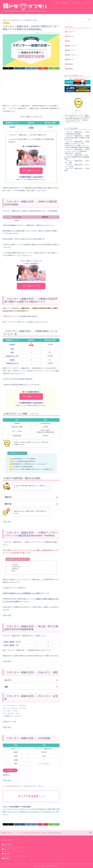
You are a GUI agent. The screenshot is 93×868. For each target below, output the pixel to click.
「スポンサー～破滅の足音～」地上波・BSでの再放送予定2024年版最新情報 (77, 157)
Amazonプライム (12, 363)
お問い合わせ (8, 845)
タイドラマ (86, 3)
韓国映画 (70, 69)
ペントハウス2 (19, 809)
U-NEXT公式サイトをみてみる (31, 177)
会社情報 (7, 854)
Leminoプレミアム (12, 356)
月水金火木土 (41, 809)
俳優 (69, 41)
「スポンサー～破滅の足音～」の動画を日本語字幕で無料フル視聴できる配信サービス (77, 138)
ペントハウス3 (30, 809)
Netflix (12, 360)
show (42, 797)
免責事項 (7, 858)
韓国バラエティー (73, 55)
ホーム (57, 3)
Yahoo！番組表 (9, 642)
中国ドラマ (76, 3)
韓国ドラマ (66, 3)
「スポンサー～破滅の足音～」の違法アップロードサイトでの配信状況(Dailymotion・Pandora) (77, 151)
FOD (12, 349)
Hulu (12, 352)
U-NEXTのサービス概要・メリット (76, 145)
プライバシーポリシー (11, 849)
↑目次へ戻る (7, 522)
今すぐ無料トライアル (31, 171)
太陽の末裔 (51, 809)
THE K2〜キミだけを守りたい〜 (31, 812)
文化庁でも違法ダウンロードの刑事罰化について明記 (21, 593)
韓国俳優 (70, 64)
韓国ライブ (71, 60)
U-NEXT (12, 127)
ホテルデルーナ (49, 812)
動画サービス (71, 46)
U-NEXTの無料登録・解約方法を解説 (77, 147)
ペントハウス (7, 809)
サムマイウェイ (13, 812)
